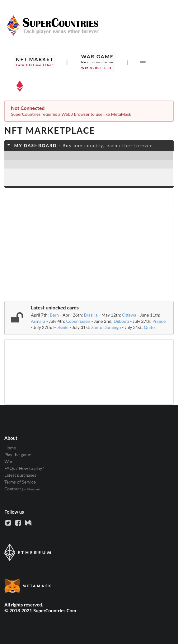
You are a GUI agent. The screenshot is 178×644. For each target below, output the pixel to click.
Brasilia (91, 315)
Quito (149, 327)
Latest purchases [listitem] (20, 475)
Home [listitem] (10, 448)
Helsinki (61, 327)
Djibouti (121, 321)
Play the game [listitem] (18, 455)
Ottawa (129, 315)
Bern (54, 315)
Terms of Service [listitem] (20, 482)
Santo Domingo (106, 327)
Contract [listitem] (22, 489)
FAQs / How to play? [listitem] (24, 468)
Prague (159, 321)
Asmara (38, 321)
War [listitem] (8, 461)
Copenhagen (78, 321)
